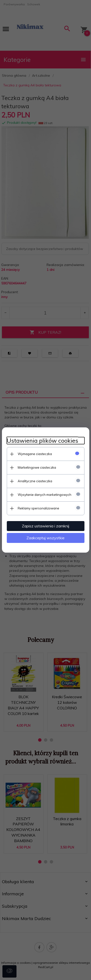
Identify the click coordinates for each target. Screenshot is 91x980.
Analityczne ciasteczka (35, 481)
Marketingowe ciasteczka (37, 467)
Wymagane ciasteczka (35, 454)
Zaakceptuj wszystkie (45, 538)
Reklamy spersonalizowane (38, 508)
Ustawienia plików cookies (42, 441)
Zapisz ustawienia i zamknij (45, 526)
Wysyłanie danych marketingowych (45, 495)
